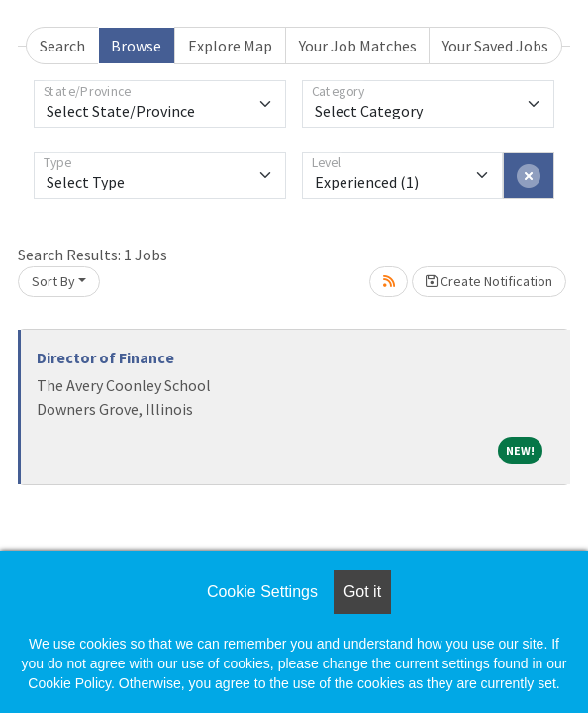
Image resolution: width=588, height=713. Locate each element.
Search (62, 46)
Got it (362, 592)
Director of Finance (105, 357)
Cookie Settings (262, 592)
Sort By (53, 281)
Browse (136, 46)
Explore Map (230, 46)
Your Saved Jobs (495, 46)
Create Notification (489, 281)
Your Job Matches (358, 46)
